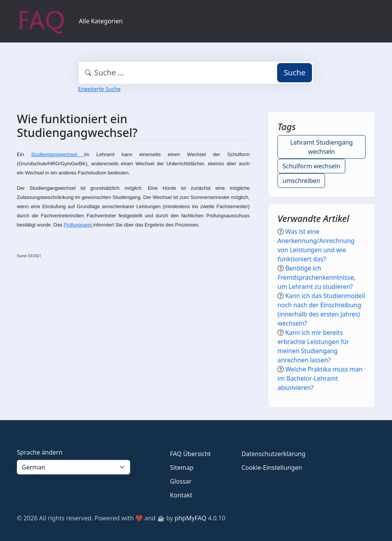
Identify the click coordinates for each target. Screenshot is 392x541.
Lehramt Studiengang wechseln (321, 147)
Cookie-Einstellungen (272, 468)
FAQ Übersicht (190, 454)
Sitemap (182, 468)
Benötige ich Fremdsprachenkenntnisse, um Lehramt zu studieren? (316, 277)
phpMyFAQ (190, 518)
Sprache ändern (40, 452)
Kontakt (181, 495)
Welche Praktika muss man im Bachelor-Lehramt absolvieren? (320, 378)
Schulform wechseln (311, 166)
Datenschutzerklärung (274, 454)
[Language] (73, 467)
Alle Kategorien (101, 21)
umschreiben (301, 181)
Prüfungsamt (78, 225)
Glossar (181, 481)
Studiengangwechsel (57, 154)
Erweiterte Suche (99, 89)
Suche (295, 73)
